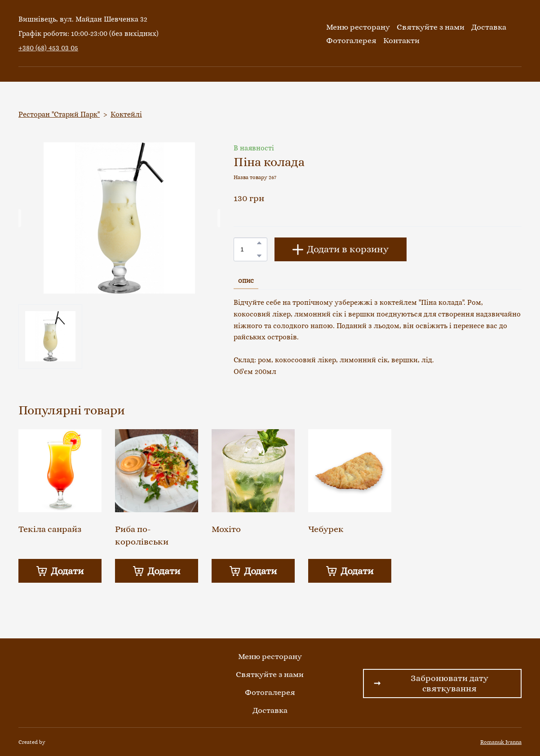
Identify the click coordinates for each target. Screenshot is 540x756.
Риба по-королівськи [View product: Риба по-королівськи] (142, 535)
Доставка (489, 27)
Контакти (401, 40)
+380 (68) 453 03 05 (48, 48)
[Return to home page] (268, 34)
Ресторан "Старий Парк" (59, 114)
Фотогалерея (351, 40)
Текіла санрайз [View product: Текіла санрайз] (50, 529)
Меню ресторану (358, 27)
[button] (259, 243)
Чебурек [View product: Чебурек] (326, 529)
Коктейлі (126, 114)
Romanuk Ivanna (501, 742)
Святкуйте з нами (431, 27)
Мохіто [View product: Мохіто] (226, 529)
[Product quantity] (248, 249)
